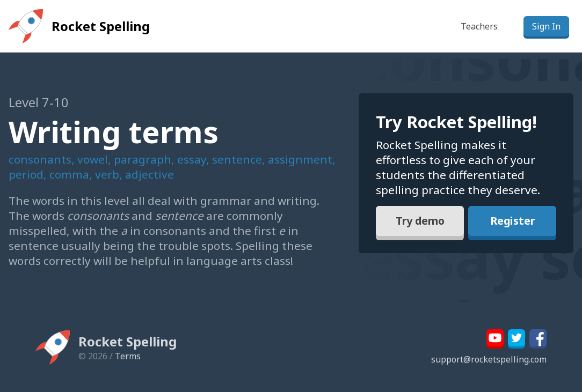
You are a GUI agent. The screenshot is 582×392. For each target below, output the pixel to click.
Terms (128, 356)
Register (512, 221)
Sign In (546, 26)
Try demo (420, 221)
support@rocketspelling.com (489, 359)
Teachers (479, 26)
